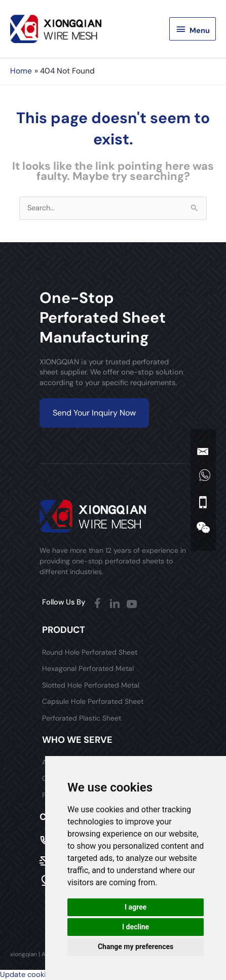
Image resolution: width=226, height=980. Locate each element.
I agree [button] (136, 907)
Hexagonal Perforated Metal (88, 668)
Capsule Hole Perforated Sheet (93, 701)
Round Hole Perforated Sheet (90, 652)
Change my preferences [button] (136, 947)
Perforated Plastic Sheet (82, 718)
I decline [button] (136, 927)
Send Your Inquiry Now (94, 413)
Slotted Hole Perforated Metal (91, 685)
